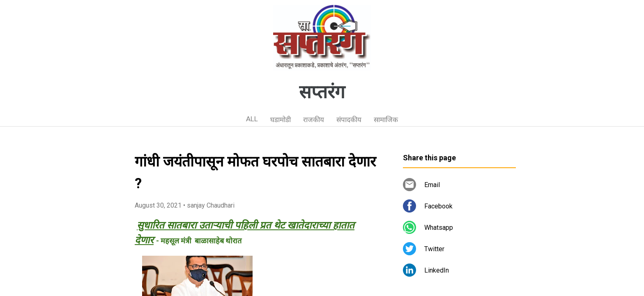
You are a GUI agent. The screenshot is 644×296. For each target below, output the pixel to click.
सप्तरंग (322, 92)
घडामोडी (281, 120)
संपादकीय (349, 120)
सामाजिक (386, 120)
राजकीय (314, 120)
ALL (252, 119)
